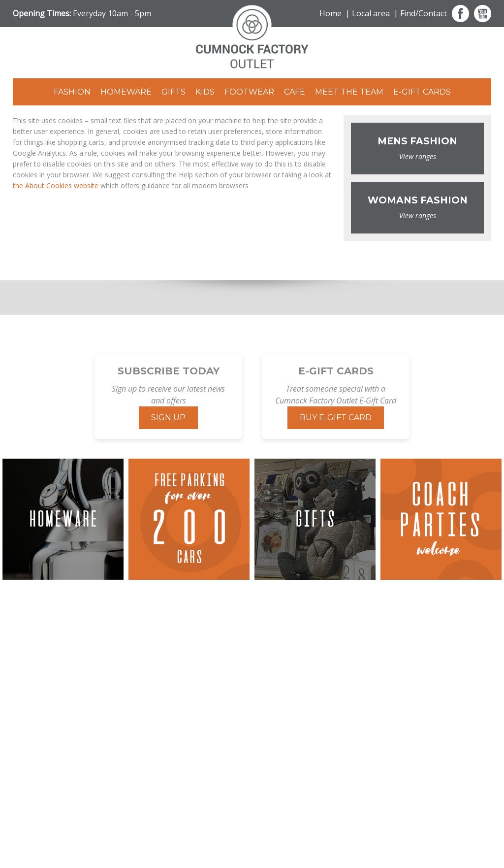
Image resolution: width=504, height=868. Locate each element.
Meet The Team (349, 92)
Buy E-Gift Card (336, 417)
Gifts (173, 92)
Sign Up (168, 417)
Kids (205, 92)
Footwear (249, 92)
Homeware (126, 92)
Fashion (72, 92)
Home (331, 13)
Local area (371, 13)
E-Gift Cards (422, 92)
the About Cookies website (56, 185)
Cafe (295, 92)
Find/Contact (424, 13)
